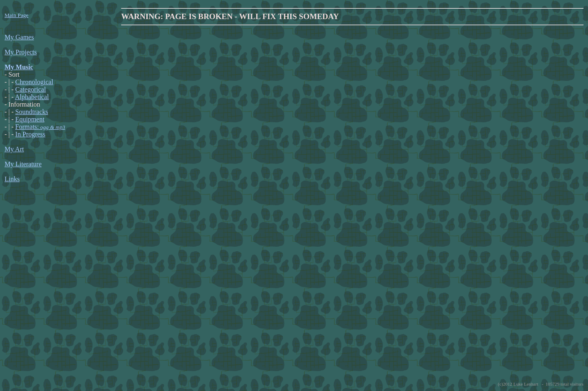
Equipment (30, 119)
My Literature (23, 164)
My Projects (21, 52)
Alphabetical (32, 97)
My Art (14, 149)
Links (12, 179)
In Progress (30, 134)
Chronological (34, 82)
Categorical (31, 89)
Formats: (40, 127)
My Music (19, 67)
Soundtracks (32, 112)
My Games (19, 37)
